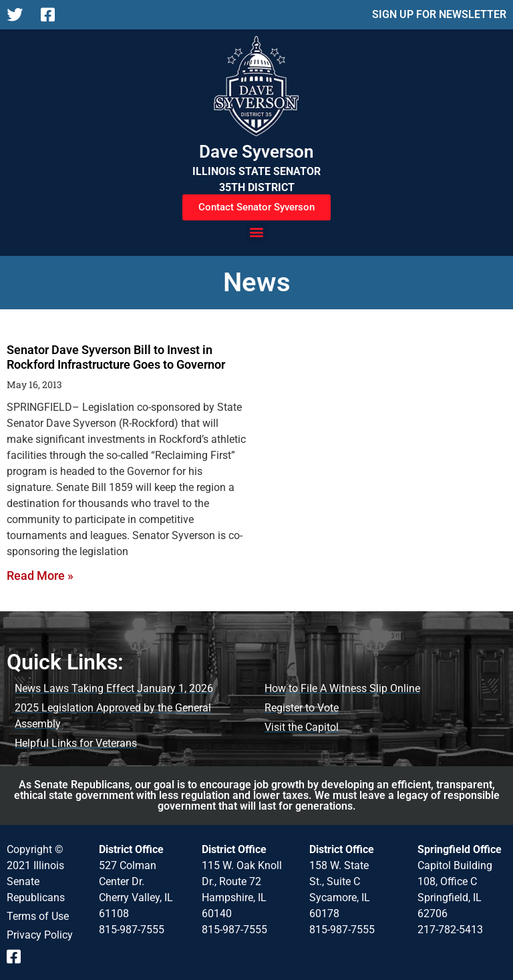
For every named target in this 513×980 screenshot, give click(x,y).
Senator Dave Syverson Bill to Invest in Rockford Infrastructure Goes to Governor (116, 357)
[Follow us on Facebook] (52, 15)
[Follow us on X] (18, 15)
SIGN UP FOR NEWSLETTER (439, 14)
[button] (257, 231)
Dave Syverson (256, 152)
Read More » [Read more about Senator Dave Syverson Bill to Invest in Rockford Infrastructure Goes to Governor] (40, 576)
